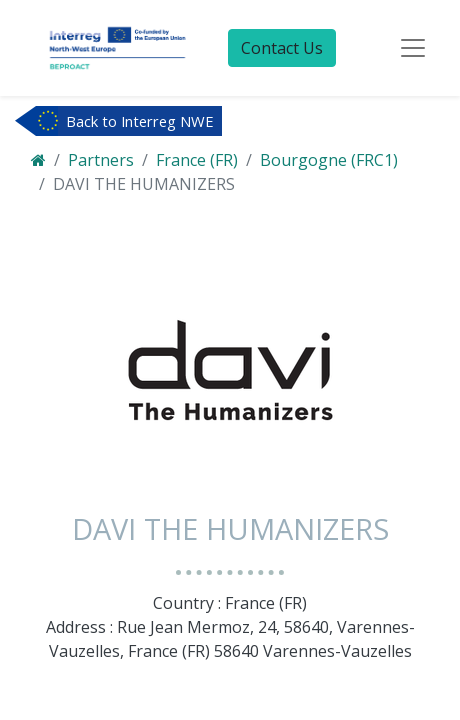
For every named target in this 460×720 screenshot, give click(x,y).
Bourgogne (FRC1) (329, 160)
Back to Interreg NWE (140, 121)
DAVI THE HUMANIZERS (144, 184)
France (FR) (197, 160)
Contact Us (282, 48)
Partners (101, 160)
